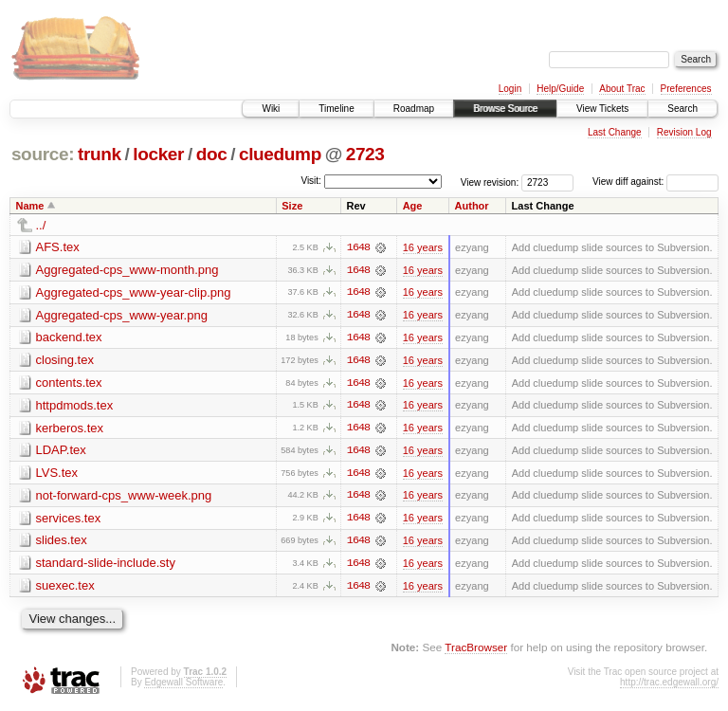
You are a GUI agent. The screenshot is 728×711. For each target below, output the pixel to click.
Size (292, 206)
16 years (423, 247)
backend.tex (69, 338)
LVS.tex (57, 474)
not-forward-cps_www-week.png (124, 497)
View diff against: (655, 182)
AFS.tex (58, 247)
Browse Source (505, 109)
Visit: (311, 181)
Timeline (336, 109)
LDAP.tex (61, 452)
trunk (100, 154)
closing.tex (65, 361)
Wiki (271, 109)
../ (41, 225)
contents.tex (69, 383)
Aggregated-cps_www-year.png (122, 315)
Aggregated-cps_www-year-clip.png (134, 292)
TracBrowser (476, 650)
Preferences (686, 89)
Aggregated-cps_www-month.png (127, 270)
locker (158, 154)
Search (682, 109)
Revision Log (684, 132)
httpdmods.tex (75, 406)
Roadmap (414, 109)
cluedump (280, 154)
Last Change (615, 132)
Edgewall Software (183, 685)
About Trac (622, 89)
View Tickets (602, 109)
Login (510, 89)
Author (472, 206)
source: (43, 154)
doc (212, 154)
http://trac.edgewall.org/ (669, 685)
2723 (365, 154)
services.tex (69, 520)
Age (413, 206)
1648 (358, 247)
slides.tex (62, 543)
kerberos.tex (70, 429)
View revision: (490, 182)
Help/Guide (560, 89)
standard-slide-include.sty (106, 565)
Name (30, 206)
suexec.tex (65, 588)
